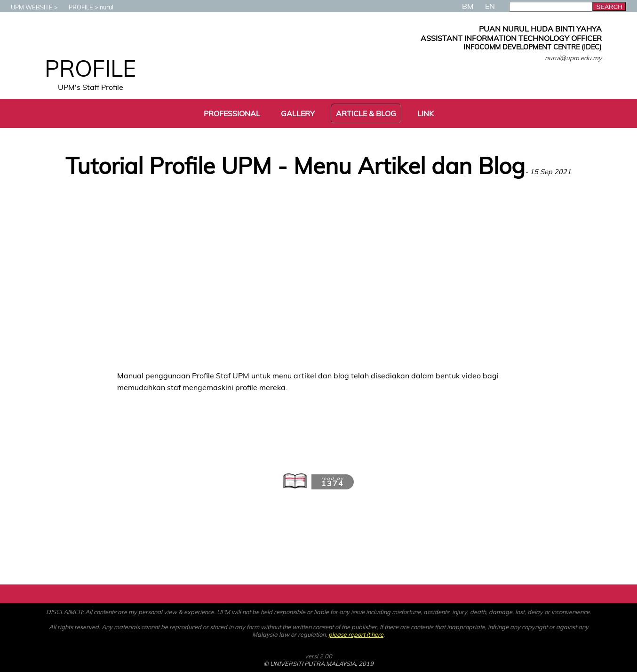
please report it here (356, 634)
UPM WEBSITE (27, 7)
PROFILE (76, 7)
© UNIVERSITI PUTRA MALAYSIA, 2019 (318, 664)
